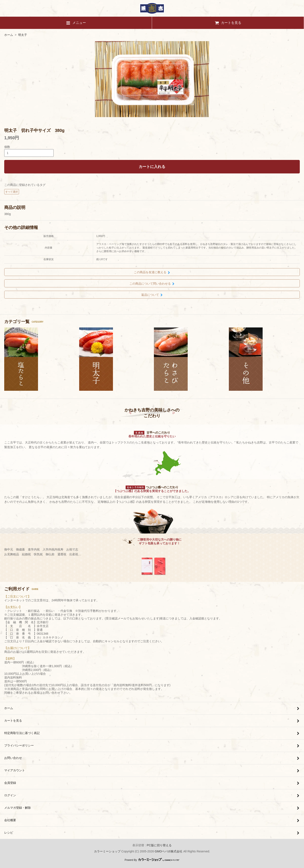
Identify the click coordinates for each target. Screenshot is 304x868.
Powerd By (152, 860)
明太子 (23, 35)
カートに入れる (152, 167)
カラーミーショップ (107, 851)
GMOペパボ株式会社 (169, 851)
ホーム (9, 35)
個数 (7, 147)
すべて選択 (12, 192)
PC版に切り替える (159, 845)
